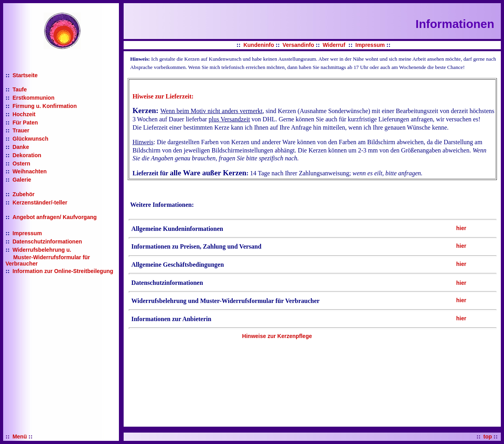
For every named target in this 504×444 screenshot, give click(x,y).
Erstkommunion (34, 98)
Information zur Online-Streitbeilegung (63, 271)
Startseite (25, 75)
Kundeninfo (259, 45)
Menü (20, 437)
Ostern (21, 163)
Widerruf (334, 45)
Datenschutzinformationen (47, 242)
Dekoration (27, 155)
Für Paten (25, 123)
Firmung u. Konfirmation (45, 106)
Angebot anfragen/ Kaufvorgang (55, 217)
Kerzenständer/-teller (40, 202)
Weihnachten (30, 171)
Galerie (22, 180)
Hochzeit (24, 114)
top (488, 437)
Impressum (27, 233)
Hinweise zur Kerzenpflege (277, 336)
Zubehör (24, 194)
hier (461, 228)
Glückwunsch (31, 139)
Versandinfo (298, 45)
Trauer (21, 130)
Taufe (20, 89)
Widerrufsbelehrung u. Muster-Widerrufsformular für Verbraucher (48, 257)
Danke (21, 147)
